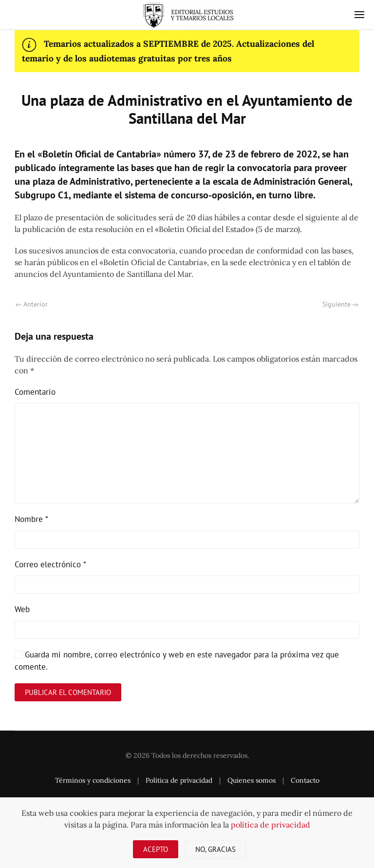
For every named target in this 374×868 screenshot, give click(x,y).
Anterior (32, 304)
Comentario (35, 392)
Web (22, 609)
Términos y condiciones (93, 780)
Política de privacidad (179, 780)
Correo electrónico (50, 564)
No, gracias (215, 849)
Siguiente (340, 304)
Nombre (31, 519)
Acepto (156, 849)
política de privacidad (271, 825)
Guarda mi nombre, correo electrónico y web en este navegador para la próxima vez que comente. (177, 661)
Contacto (305, 780)
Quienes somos (252, 780)
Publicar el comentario (68, 692)
